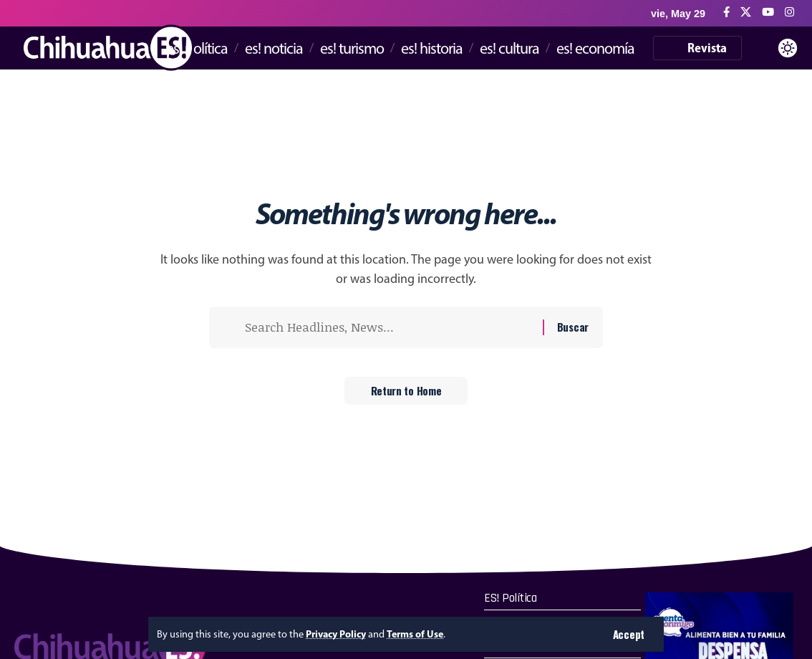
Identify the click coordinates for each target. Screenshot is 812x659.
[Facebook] (726, 13)
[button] (628, 634)
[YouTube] (768, 13)
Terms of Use (419, 634)
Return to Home (406, 394)
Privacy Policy (337, 634)
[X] (746, 13)
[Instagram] (789, 13)
